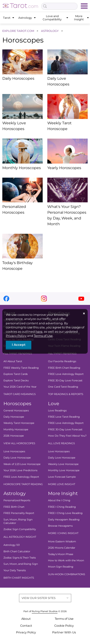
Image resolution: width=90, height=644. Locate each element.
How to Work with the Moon (66, 560)
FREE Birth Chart (14, 507)
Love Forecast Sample (62, 477)
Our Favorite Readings (62, 361)
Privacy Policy (16, 336)
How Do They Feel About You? (67, 436)
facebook (6, 299)
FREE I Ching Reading (62, 507)
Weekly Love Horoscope (63, 464)
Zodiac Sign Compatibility (20, 529)
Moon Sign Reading (61, 567)
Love (54, 404)
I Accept (19, 345)
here (39, 331)
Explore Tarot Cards (16, 374)
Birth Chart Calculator (17, 551)
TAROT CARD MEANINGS (20, 394)
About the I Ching (59, 500)
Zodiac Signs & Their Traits (20, 558)
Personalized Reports (17, 500)
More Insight (63, 493)
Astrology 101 (12, 545)
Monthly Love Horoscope (64, 470)
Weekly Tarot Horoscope (19, 423)
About (26, 619)
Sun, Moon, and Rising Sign (21, 564)
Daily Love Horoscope (17, 458)
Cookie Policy (64, 626)
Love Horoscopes (14, 451)
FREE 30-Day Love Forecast (65, 380)
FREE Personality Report (19, 513)
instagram (44, 299)
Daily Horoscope (14, 417)
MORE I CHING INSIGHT (63, 533)
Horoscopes (17, 404)
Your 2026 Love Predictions (20, 470)
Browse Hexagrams (60, 526)
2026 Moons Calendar (62, 548)
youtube (81, 299)
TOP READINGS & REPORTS (66, 394)
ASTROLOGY (50, 31)
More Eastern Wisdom (62, 541)
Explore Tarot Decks (16, 380)
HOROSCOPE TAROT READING (23, 484)
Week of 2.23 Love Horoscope (22, 464)
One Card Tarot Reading (63, 387)
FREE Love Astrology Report (66, 374)
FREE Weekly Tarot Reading (21, 368)
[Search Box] (59, 6)
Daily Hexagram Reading (64, 519)
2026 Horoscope (14, 436)
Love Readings (57, 410)
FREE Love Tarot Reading (64, 417)
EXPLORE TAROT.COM (19, 31)
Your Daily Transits (15, 570)
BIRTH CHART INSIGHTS (19, 578)
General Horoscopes (16, 410)
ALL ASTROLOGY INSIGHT (20, 537)
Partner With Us (64, 632)
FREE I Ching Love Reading (65, 513)
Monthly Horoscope (16, 429)
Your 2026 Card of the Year (20, 387)
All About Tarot (13, 361)
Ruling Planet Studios (45, 611)
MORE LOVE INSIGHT (62, 484)
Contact (26, 626)
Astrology (15, 493)
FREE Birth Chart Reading (64, 368)
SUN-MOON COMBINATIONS (67, 574)
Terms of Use (43, 336)
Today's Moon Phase (61, 554)
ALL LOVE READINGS (61, 443)
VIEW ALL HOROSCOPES (19, 443)
